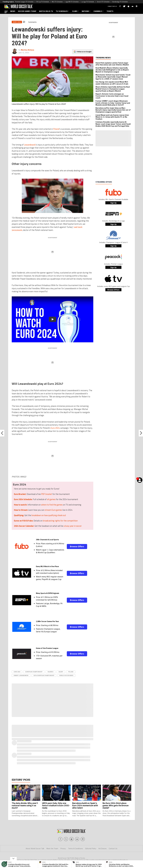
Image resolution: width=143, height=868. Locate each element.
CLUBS (76, 11)
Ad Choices (103, 848)
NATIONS (86, 11)
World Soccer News (66, 675)
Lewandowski (30, 145)
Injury (61, 672)
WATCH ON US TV (46, 11)
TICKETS (110, 11)
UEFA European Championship (44, 675)
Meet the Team (52, 848)
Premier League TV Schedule (24, 2)
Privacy (63, 848)
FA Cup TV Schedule (43, 2)
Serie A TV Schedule (103, 2)
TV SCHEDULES (63, 11)
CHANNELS (99, 11)
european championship (34, 672)
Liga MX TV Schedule (72, 2)
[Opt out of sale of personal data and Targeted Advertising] (4, 864)
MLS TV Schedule (57, 2)
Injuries (50, 672)
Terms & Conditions (75, 848)
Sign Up (113, 203)
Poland (56, 129)
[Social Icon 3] (77, 839)
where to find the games (52, 505)
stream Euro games (53, 510)
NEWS (13, 11)
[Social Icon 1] (66, 839)
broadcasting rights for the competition (60, 521)
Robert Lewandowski (21, 675)
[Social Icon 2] (71, 839)
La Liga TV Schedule (88, 2)
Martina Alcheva (27, 50)
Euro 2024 (55, 428)
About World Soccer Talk (35, 848)
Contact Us (113, 848)
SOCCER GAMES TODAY (27, 11)
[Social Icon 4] (83, 839)
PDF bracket (47, 494)
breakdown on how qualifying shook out (49, 515)
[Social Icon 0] (60, 839)
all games (51, 499)
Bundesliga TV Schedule (120, 2)
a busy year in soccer (73, 526)
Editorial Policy (91, 848)
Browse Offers (77, 546)
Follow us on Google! (84, 52)
